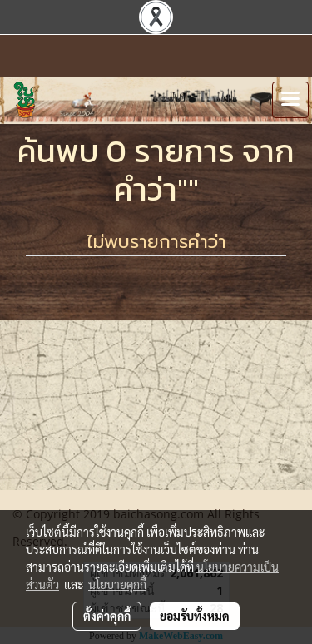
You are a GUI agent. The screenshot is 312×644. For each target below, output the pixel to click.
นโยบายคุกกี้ (117, 584)
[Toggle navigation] (290, 100)
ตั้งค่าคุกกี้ (107, 616)
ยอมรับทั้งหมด (195, 616)
